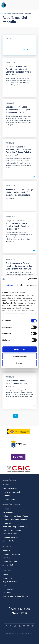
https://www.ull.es (18, 457)
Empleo (5, 575)
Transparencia (8, 512)
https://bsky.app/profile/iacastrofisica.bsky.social (28, 626)
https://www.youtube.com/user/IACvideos (24, 626)
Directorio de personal (11, 492)
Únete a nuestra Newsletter (20, 611)
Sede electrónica (9, 589)
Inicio (4, 14)
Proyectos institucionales (12, 530)
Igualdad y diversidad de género (15, 520)
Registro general (9, 499)
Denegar (19, 363)
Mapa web (6, 551)
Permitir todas (19, 349)
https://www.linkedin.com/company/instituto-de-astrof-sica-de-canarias (20, 626)
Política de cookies (10, 561)
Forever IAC (7, 523)
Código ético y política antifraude (15, 516)
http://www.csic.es (18, 469)
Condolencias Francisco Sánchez (15, 596)
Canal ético (7, 593)
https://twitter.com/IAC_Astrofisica (6, 626)
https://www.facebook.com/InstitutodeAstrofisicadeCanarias (11, 626)
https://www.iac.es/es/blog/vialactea (33, 626)
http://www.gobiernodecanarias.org (19, 444)
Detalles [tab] (20, 285)
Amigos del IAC (8, 541)
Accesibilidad (8, 565)
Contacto (6, 485)
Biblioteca (6, 496)
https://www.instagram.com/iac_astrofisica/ (15, 626)
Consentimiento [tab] (8, 285)
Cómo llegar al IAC (10, 488)
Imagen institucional (10, 582)
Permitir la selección (20, 356)
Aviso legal (7, 558)
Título (8, 39)
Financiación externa (10, 534)
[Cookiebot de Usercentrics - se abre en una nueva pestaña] (28, 279)
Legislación (7, 509)
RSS (4, 585)
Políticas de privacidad (11, 554)
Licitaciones (7, 578)
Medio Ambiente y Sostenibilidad (15, 527)
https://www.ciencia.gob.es (19, 431)
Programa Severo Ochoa (12, 537)
